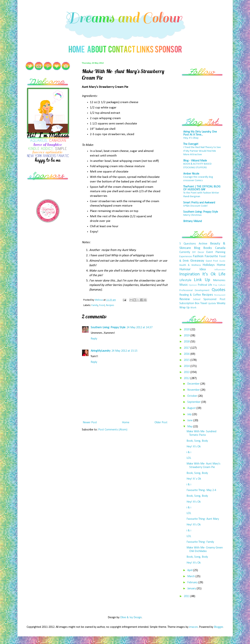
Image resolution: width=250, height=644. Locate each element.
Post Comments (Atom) (113, 430)
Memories (219, 280)
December (194, 384)
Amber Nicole (191, 174)
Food (102, 305)
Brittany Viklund (193, 221)
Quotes (219, 290)
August (192, 408)
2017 (187, 348)
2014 (187, 366)
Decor (201, 252)
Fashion (198, 256)
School (197, 299)
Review (185, 299)
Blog (197, 248)
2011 (187, 596)
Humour (185, 269)
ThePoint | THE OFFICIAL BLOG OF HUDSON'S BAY (202, 188)
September (194, 402)
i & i (189, 452)
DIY (194, 252)
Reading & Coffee (190, 295)
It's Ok (209, 274)
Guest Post (212, 261)
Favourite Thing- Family (200, 542)
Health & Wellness (190, 265)
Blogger (218, 627)
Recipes (110, 305)
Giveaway (197, 261)
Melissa (99, 300)
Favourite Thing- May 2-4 (201, 490)
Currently (185, 252)
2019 (187, 336)
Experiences (186, 257)
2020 (187, 330)
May (190, 427)
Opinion (193, 285)
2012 (187, 378)
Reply (94, 339)
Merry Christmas (192, 215)
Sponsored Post (214, 299)
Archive (203, 244)
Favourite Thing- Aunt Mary (203, 519)
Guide (222, 261)
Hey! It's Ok (194, 447)
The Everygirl (191, 144)
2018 (187, 342)
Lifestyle (185, 280)
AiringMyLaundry (101, 351)
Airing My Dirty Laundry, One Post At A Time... (200, 133)
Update (212, 303)
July (190, 414)
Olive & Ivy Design (131, 617)
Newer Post (90, 423)
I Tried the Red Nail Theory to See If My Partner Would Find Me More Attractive (202, 151)
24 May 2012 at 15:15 (124, 351)
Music (184, 285)
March (191, 576)
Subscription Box (189, 303)
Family (95, 305)
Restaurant (220, 295)
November (194, 390)
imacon (193, 627)
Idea (203, 269)
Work (193, 308)
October (193, 396)
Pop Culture (219, 285)
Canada (220, 248)
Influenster (220, 270)
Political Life (205, 285)
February (193, 583)
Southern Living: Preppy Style (108, 328)
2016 (187, 354)
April (190, 570)
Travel (204, 303)
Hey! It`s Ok (194, 479)
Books (208, 248)
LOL (189, 458)
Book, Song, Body (197, 441)
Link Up (202, 280)
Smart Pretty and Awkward (199, 203)
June (190, 420)
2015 (187, 360)
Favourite (211, 256)
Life (222, 274)
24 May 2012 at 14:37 (140, 328)
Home (126, 423)
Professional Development (194, 290)
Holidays (209, 265)
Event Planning (216, 252)
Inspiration (190, 274)
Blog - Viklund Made (195, 161)
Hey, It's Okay (191, 138)
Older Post (161, 423)
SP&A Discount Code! (195, 206)
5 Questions (188, 244)
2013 (187, 372)
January (192, 589)
